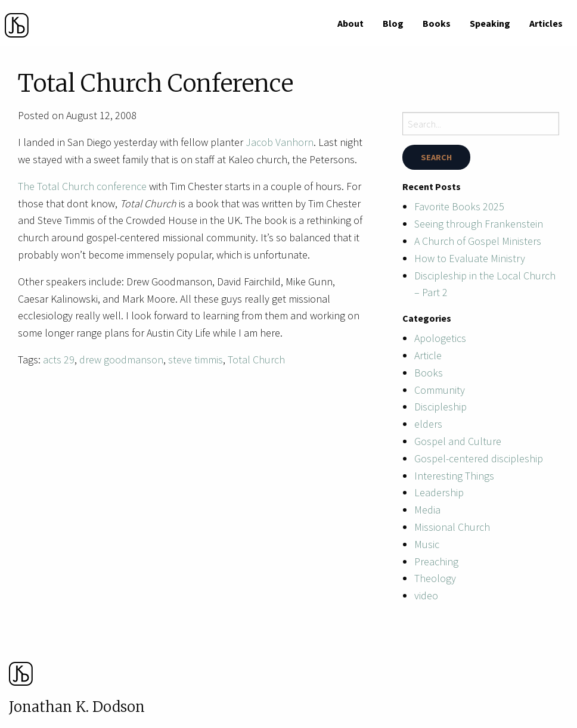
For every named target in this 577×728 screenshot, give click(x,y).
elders (428, 424)
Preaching (436, 561)
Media (427, 510)
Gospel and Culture (458, 441)
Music (427, 544)
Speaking (490, 23)
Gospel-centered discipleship (479, 458)
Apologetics (440, 338)
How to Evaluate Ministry (470, 258)
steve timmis (196, 360)
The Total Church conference (82, 186)
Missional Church (452, 527)
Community (440, 390)
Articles (546, 23)
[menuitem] (350, 23)
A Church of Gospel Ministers (478, 241)
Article (428, 355)
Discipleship (440, 407)
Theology (435, 578)
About (350, 23)
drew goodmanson (121, 360)
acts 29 (59, 360)
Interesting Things (454, 476)
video (426, 595)
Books (437, 23)
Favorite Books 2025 (459, 206)
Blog (393, 23)
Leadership (439, 492)
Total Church (256, 360)
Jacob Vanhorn (280, 142)
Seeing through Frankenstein (479, 224)
